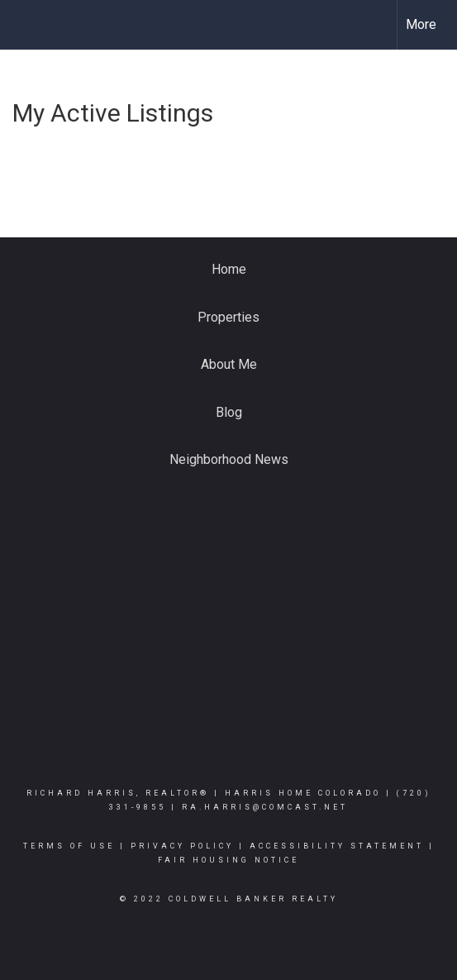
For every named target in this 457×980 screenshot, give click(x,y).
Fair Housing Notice (228, 860)
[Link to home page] (27, 25)
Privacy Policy (182, 846)
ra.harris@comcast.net (265, 807)
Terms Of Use (69, 846)
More (421, 24)
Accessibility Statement (337, 846)
